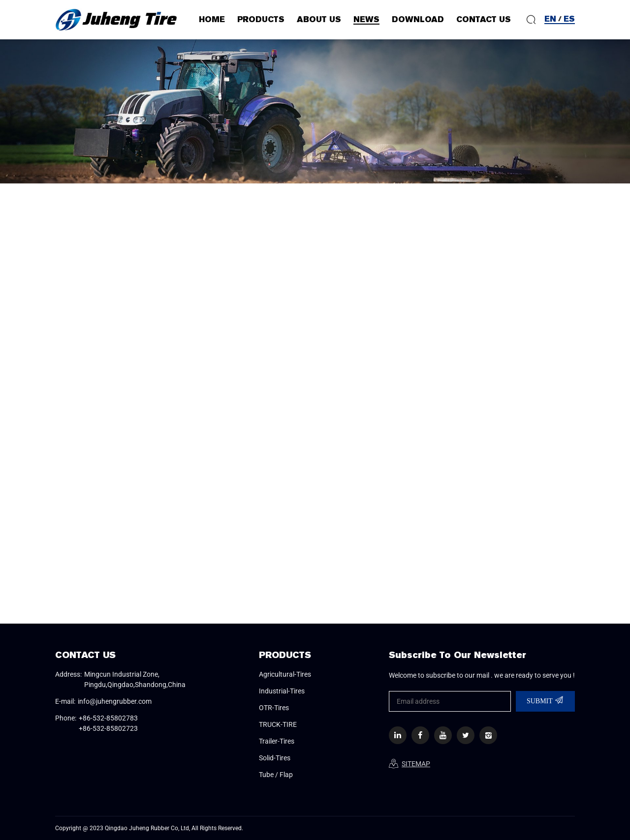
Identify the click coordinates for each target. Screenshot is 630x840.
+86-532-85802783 (108, 718)
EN (550, 19)
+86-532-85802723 (108, 728)
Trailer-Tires (277, 741)
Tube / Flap (276, 775)
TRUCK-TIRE (278, 724)
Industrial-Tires (282, 691)
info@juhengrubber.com (115, 701)
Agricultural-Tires (285, 674)
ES (569, 19)
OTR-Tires (274, 708)
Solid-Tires (275, 758)
